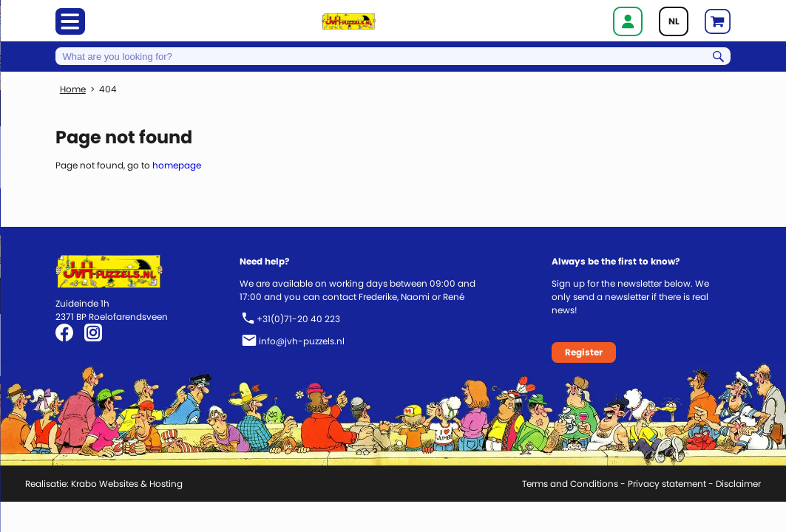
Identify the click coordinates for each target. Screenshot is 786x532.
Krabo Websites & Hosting (127, 484)
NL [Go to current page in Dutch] (674, 21)
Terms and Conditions (570, 484)
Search (718, 57)
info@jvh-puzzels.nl (302, 341)
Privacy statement (667, 484)
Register (584, 352)
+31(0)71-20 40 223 (298, 319)
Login (628, 21)
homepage (177, 165)
